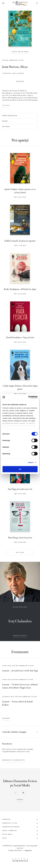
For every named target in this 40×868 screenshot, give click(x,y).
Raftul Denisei (18, 73)
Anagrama (28, 850)
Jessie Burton (10, 67)
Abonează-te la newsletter (13, 760)
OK (20, 469)
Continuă (6, 105)
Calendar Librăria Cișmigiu (14, 732)
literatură (6, 73)
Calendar (6, 718)
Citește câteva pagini (20, 52)
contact (20, 800)
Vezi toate (20, 553)
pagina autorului (20, 636)
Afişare (31, 462)
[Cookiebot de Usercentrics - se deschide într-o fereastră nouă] (28, 397)
